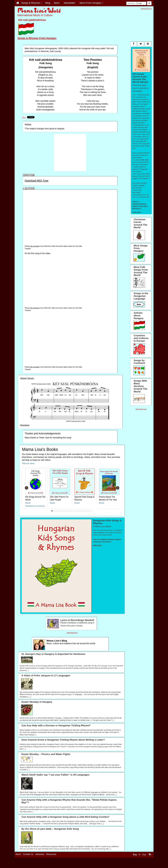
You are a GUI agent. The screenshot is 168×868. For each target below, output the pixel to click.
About (18, 854)
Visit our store (28, 463)
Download (25, 425)
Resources (51, 854)
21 (91, 511)
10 (70, 511)
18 (85, 511)
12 (74, 511)
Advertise (40, 854)
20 (89, 511)
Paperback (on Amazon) (35, 506)
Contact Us (28, 854)
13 (76, 511)
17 (83, 511)
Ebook (28, 503)
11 (72, 511)
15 (80, 511)
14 (78, 511)
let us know (35, 246)
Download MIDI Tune (37, 181)
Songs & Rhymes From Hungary (37, 38)
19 (87, 511)
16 (82, 511)
